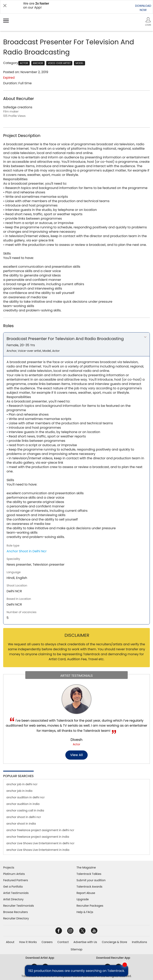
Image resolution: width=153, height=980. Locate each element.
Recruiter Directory (16, 918)
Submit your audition (91, 880)
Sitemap (77, 949)
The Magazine (86, 868)
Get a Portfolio (13, 887)
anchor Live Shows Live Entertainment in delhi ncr (40, 843)
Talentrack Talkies (89, 874)
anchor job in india (19, 791)
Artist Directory (13, 899)
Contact (63, 942)
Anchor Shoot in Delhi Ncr (27, 551)
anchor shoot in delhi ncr (24, 817)
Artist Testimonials (16, 893)
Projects (9, 868)
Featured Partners (16, 880)
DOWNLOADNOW (143, 8)
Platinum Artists (14, 874)
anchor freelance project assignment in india (38, 837)
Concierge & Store (114, 942)
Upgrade (83, 899)
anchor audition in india (23, 804)
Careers (47, 942)
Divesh (76, 740)
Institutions (139, 942)
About (10, 942)
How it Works (28, 942)
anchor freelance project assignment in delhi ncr (40, 830)
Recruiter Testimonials (19, 906)
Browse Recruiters (16, 912)
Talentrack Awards (89, 887)
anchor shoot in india (21, 824)
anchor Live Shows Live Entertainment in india (38, 850)
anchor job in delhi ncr (22, 784)
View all (77, 755)
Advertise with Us (85, 942)
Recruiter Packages (90, 906)
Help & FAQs (85, 912)
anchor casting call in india (25, 810)
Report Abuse (86, 893)
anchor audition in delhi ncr (25, 797)
